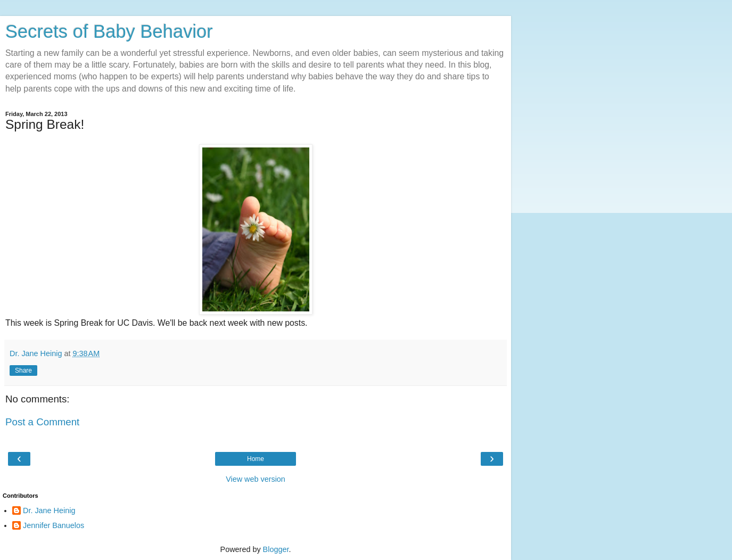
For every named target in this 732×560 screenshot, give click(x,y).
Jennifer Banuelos (54, 525)
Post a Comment (42, 422)
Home (256, 459)
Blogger (276, 549)
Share (23, 370)
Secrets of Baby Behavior (109, 31)
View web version (256, 479)
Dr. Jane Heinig (49, 510)
